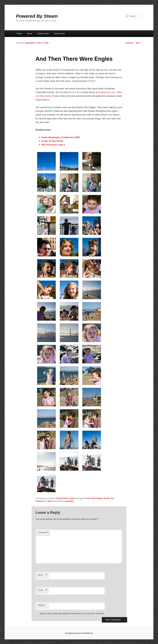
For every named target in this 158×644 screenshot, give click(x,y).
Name (42, 575)
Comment (43, 533)
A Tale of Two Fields (52, 141)
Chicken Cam (43, 34)
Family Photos (62, 498)
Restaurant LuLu (107, 92)
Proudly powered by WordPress (79, 633)
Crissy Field (90, 498)
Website (41, 605)
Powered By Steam (37, 16)
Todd (46, 43)
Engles (99, 498)
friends (107, 498)
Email (42, 590)
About (30, 34)
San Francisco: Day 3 (53, 145)
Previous (128, 43)
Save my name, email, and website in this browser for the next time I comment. (72, 614)
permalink (69, 501)
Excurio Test (59, 34)
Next (139, 43)
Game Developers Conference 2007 (61, 137)
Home (19, 34)
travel (72, 498)
